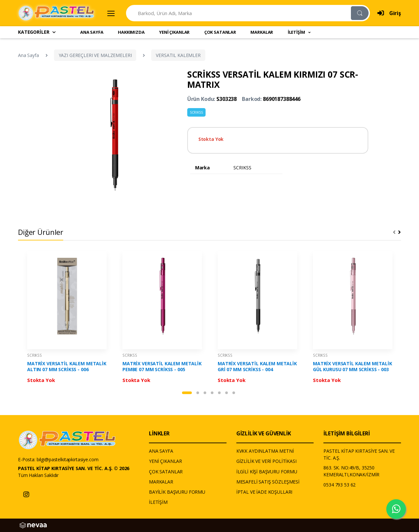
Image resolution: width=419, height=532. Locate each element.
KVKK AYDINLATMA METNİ (265, 451)
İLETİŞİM (158, 502)
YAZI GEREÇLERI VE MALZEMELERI (95, 55)
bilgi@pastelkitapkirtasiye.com (68, 459)
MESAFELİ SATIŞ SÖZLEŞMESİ (268, 482)
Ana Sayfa (28, 55)
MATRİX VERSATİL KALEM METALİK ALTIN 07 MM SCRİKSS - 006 (67, 367)
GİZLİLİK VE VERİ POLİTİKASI (266, 461)
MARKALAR (262, 32)
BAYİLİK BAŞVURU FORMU (177, 492)
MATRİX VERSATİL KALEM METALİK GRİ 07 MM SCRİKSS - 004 (257, 367)
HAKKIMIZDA (131, 32)
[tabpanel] (67, 319)
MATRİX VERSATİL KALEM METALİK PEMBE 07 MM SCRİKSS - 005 (162, 367)
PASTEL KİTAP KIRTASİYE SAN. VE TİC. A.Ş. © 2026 (74, 468)
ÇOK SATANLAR (220, 32)
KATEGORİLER (37, 32)
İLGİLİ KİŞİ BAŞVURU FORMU (267, 472)
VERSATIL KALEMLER (178, 55)
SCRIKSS (196, 112)
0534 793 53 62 (339, 485)
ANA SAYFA (92, 32)
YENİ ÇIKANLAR (174, 32)
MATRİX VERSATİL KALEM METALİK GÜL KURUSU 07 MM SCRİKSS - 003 (353, 367)
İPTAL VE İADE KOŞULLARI (264, 492)
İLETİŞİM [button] (297, 32)
